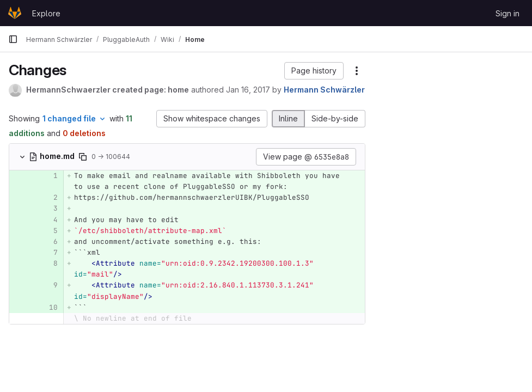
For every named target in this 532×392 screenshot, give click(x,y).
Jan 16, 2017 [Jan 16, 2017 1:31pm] (248, 90)
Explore (46, 13)
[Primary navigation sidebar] (13, 39)
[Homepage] (15, 13)
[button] (314, 71)
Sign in (507, 13)
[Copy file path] (83, 157)
